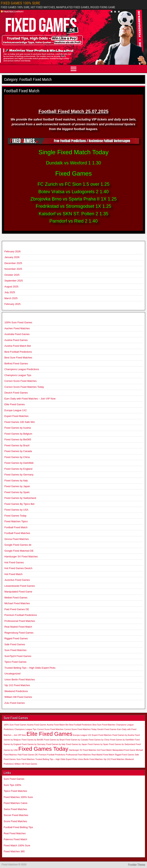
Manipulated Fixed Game (18, 592)
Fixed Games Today (15, 516)
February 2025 (13, 304)
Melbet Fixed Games (16, 598)
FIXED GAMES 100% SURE (20, 3)
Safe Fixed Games (15, 644)
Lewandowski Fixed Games (20, 586)
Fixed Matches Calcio (16, 803)
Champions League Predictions (22, 369)
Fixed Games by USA (16, 510)
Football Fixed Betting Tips (18, 827)
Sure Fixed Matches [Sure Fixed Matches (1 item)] (26, 759)
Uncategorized (12, 674)
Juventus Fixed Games (17, 580)
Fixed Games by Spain (17, 492)
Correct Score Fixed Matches (20, 381)
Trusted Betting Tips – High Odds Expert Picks (30, 668)
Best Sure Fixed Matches (18, 358)
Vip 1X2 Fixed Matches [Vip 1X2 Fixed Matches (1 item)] (114, 759)
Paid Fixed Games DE (17, 609)
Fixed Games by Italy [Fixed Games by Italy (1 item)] (56, 744)
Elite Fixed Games (15, 404)
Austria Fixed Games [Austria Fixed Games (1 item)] (37, 725)
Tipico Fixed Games (15, 662)
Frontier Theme (137, 865)
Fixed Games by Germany (19, 475)
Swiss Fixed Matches (15, 809)
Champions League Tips (18, 375)
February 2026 (13, 251)
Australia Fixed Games (17, 334)
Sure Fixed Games (14, 779)
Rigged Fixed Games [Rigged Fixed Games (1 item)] (124, 755)
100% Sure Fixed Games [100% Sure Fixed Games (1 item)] (15, 725)
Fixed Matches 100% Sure (18, 797)
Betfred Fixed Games (16, 363)
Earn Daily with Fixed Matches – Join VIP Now (30, 399)
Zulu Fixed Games (15, 703)
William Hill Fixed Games (18, 697)
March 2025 (11, 298)
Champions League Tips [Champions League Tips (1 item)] (25, 729)
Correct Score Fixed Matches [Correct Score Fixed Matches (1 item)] (50, 729)
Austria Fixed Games (16, 340)
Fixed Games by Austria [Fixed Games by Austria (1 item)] (123, 735)
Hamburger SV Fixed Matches (21, 557)
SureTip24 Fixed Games (18, 656)
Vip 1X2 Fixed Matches (17, 685)
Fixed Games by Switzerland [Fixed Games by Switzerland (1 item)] (122, 744)
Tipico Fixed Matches (15, 791)
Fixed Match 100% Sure (17, 845)
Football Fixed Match (22, 91)
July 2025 (10, 292)
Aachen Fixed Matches (17, 328)
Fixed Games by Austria (18, 428)
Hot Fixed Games (14, 562)
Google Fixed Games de (18, 545)
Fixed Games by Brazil (17, 445)
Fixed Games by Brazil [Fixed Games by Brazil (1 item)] (54, 740)
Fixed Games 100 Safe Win (20, 422)
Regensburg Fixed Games (19, 633)
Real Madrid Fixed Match (18, 627)
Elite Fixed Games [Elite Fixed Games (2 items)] (50, 734)
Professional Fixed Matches (20, 621)
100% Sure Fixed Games (18, 322)
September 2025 (14, 281)
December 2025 (13, 263)
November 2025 (13, 269)
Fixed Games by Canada (18, 451)
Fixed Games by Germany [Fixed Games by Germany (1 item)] (33, 744)
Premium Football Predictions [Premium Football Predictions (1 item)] (52, 755)
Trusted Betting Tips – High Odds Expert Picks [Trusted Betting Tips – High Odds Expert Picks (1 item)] (56, 759)
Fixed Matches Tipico (16, 521)
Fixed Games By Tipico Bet (19, 504)
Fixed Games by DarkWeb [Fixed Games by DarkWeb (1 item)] (122, 740)
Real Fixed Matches (15, 833)
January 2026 (12, 257)
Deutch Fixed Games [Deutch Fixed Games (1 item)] (107, 729)
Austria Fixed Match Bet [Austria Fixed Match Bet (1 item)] (58, 725)
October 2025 (12, 275)
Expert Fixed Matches (16, 416)
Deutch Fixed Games (16, 393)
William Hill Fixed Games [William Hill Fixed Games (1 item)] (26, 764)
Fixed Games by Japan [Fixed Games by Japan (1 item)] (77, 744)
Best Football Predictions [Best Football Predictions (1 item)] (81, 725)
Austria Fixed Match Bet (18, 346)
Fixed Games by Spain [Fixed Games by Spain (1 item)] (98, 744)
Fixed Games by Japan (17, 486)
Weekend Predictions (16, 691)
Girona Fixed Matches (17, 539)
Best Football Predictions (18, 352)
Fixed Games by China (17, 457)
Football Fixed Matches (17, 533)
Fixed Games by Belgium (18, 434)
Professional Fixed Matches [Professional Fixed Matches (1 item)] (78, 755)
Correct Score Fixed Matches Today (24, 387)
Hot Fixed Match (13, 574)
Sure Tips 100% (12, 785)
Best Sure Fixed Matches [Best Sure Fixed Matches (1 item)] (104, 725)
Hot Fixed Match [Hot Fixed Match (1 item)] (104, 750)
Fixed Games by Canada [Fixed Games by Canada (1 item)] (77, 740)
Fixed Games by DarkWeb (19, 463)
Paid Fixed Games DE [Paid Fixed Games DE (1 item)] (28, 755)
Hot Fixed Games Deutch (18, 568)
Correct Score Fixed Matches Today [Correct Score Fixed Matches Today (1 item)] (80, 729)
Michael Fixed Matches (17, 603)
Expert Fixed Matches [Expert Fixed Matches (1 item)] (102, 735)
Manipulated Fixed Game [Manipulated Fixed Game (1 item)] (124, 750)
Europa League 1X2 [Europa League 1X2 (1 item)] (82, 735)
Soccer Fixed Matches (16, 815)
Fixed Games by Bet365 (18, 439)
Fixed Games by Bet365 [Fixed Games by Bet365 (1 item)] (33, 740)
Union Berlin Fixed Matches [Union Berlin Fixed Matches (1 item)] (90, 759)
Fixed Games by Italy (16, 481)
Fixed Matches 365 (14, 851)
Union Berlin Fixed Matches (20, 679)
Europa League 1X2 (16, 410)
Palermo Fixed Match (15, 839)
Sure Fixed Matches (16, 650)
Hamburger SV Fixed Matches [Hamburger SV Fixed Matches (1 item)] (83, 750)
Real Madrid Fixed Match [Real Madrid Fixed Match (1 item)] (103, 755)
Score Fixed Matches (15, 821)
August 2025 (11, 287)
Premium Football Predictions (21, 615)
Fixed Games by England (18, 469)
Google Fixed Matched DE (19, 551)
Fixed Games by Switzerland (20, 498)
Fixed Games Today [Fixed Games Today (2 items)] (43, 749)
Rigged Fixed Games (16, 638)
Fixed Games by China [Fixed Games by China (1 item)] (99, 740)
